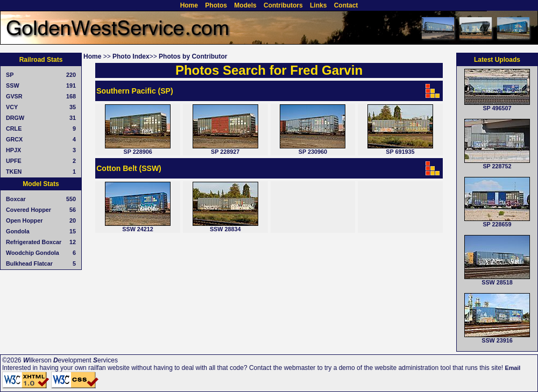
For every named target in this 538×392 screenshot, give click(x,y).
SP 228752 (497, 166)
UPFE (14, 161)
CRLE (14, 129)
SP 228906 (137, 152)
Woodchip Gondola (33, 253)
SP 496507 (497, 108)
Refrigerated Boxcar (34, 242)
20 (73, 220)
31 (73, 118)
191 (71, 85)
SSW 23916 (497, 340)
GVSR (14, 96)
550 (71, 199)
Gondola (18, 231)
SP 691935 (400, 152)
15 (73, 231)
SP (10, 75)
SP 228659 (497, 224)
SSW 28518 (497, 282)
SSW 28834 (225, 229)
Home (92, 56)
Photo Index (131, 56)
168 (71, 96)
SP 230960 (313, 152)
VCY (12, 107)
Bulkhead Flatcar (29, 263)
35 (73, 107)
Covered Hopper (29, 210)
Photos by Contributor (193, 56)
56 (73, 210)
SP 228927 (225, 152)
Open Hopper (24, 220)
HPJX (13, 150)
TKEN (14, 172)
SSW (13, 85)
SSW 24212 (138, 229)
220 (71, 75)
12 (73, 242)
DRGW (15, 118)
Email (513, 368)
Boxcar (16, 199)
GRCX (14, 139)
